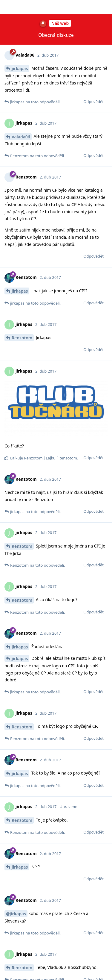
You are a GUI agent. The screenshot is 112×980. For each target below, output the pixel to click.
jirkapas (20, 115)
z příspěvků (56, 7)
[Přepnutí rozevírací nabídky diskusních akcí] (106, 7)
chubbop (21, 875)
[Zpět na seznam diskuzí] (6, 7)
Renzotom (22, 15)
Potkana (20, 815)
